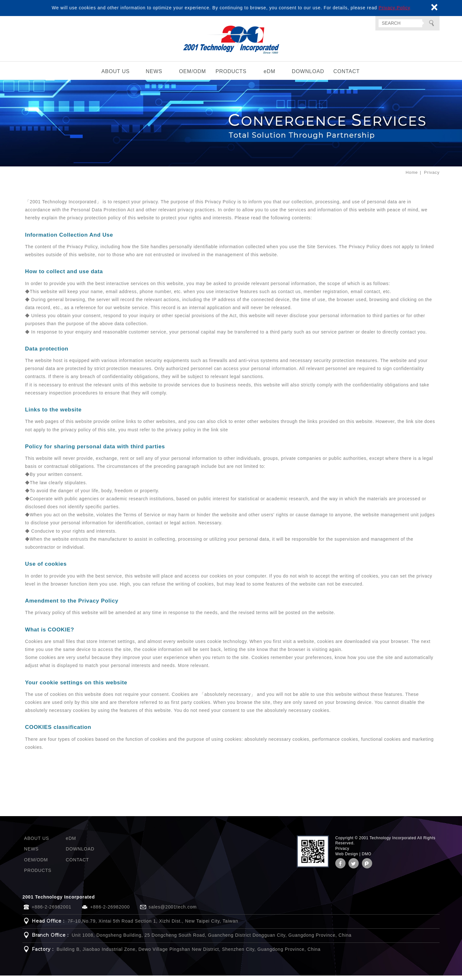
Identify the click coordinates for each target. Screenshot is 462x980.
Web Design (347, 858)
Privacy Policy (394, 8)
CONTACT (346, 76)
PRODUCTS (231, 76)
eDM (269, 76)
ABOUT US (116, 76)
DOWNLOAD (308, 76)
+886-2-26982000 (110, 911)
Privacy (342, 853)
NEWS (154, 76)
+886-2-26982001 (52, 911)
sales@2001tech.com (173, 911)
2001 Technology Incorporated (231, 42)
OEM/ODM (193, 76)
